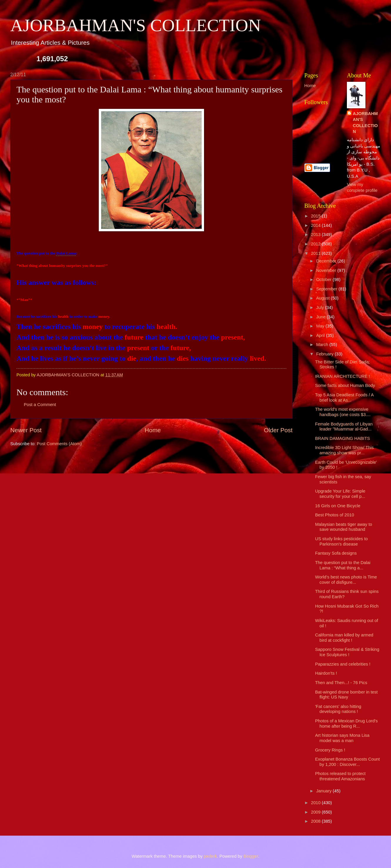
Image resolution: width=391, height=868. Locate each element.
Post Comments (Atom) (59, 444)
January (324, 791)
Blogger (251, 856)
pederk (210, 856)
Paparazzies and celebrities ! (343, 664)
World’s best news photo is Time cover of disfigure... (346, 580)
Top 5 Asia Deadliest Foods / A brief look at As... (344, 398)
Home (153, 430)
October (324, 280)
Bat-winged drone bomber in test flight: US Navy (346, 695)
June (321, 317)
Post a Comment (40, 405)
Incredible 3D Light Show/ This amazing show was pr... (344, 450)
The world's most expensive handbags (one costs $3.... (343, 412)
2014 (316, 225)
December (327, 261)
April (321, 335)
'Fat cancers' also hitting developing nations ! (338, 709)
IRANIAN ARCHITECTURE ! (342, 376)
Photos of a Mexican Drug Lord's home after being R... (346, 724)
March (323, 345)
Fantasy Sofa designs (336, 553)
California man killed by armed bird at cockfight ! (344, 638)
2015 (316, 216)
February (325, 354)
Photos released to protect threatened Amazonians (340, 776)
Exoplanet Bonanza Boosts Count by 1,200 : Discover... (347, 762)
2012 (316, 244)
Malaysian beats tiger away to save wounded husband (344, 527)
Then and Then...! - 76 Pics (341, 683)
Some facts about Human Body (345, 385)
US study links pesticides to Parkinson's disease (341, 541)
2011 (316, 253)
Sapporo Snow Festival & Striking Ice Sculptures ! (347, 652)
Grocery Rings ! (330, 750)
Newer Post (26, 430)
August (323, 298)
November (327, 270)
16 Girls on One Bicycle (338, 506)
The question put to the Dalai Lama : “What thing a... (343, 565)
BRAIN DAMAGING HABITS (342, 438)
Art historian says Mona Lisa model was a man (342, 738)
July (320, 307)
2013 (316, 235)
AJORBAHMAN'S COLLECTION (136, 25)
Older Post (278, 430)
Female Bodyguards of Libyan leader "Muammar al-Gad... (344, 427)
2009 (316, 812)
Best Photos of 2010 (335, 515)
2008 (316, 821)
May (321, 326)
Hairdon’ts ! (326, 673)
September (327, 289)
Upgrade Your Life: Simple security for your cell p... (340, 494)
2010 (316, 803)
